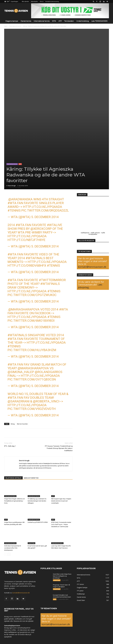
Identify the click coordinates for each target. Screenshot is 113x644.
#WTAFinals (35, 258)
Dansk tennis (26, 21)
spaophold (8, 637)
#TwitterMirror (52, 280)
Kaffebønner (85, 233)
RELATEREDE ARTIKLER (13, 478)
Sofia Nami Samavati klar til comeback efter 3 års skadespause (13, 548)
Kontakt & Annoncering (52, 1)
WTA (54, 21)
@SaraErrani (19, 401)
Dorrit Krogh (12, 186)
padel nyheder (9, 619)
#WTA (12, 203)
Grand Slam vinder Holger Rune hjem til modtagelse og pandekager (62, 576)
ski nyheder (30, 621)
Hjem (6, 26)
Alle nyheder (25, 1)
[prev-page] (6, 554)
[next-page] (9, 554)
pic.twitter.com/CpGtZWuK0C (32, 295)
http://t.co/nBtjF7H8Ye (27, 240)
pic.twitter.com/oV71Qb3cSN (32, 379)
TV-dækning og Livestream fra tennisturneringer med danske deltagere (37, 501)
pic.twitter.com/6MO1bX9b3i (31, 321)
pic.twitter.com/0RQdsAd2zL (45, 210)
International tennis (42, 21)
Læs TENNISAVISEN (99, 21)
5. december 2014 (45, 217)
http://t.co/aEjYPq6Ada (43, 207)
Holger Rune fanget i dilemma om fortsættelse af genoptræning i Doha (14, 501)
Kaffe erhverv (95, 233)
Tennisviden (69, 21)
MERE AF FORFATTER (31, 478)
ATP (60, 21)
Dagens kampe (12, 21)
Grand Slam (31, 543)
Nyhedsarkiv (34, 1)
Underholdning (83, 21)
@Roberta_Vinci (46, 401)
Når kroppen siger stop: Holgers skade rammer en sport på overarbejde (61, 501)
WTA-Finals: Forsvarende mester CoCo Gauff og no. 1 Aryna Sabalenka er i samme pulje (61, 524)
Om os (42, 1)
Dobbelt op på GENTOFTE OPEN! (38, 522)
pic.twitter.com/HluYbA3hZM (32, 350)
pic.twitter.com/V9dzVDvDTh (32, 409)
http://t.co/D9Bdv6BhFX (27, 265)
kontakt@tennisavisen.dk (92, 267)
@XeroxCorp (41, 229)
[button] (94, 1)
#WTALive (55, 225)
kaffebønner (13, 632)
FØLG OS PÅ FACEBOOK (86, 241)
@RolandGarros (49, 372)
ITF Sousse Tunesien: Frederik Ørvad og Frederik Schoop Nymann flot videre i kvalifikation (59, 448)
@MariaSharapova (24, 309)
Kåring (13, 424)
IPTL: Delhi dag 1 (10, 446)
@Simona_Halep (21, 372)
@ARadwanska (20, 199)
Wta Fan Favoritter (22, 424)
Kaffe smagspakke (97, 233)
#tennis (14, 210)
